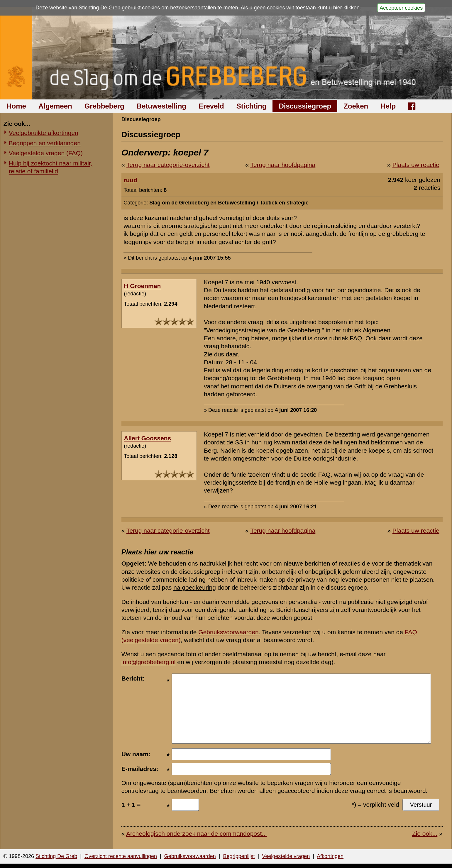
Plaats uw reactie (416, 165)
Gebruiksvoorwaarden (228, 632)
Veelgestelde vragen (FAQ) (46, 153)
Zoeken (356, 106)
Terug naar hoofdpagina (283, 165)
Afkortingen (330, 856)
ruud (130, 180)
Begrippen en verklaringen (45, 143)
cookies (151, 8)
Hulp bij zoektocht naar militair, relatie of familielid (51, 167)
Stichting (252, 106)
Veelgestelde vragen (286, 856)
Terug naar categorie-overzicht (168, 165)
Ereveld (211, 106)
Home (16, 106)
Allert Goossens (147, 438)
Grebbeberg (104, 106)
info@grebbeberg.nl (149, 662)
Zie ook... (425, 834)
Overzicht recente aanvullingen (121, 856)
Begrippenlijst (239, 856)
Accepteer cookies (401, 8)
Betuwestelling (161, 106)
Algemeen (55, 106)
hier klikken (346, 8)
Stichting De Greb (56, 856)
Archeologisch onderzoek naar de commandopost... (197, 834)
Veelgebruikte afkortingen (44, 133)
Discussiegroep (305, 106)
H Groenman (142, 286)
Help (388, 106)
